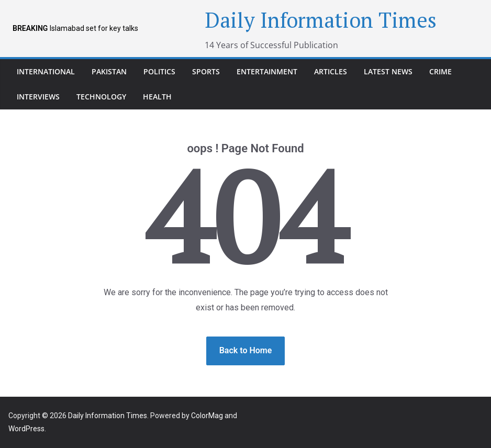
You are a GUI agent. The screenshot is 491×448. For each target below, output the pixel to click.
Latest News (388, 71)
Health (157, 97)
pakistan (109, 71)
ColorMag (207, 416)
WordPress (26, 429)
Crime (440, 71)
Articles (331, 71)
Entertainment (267, 71)
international (46, 71)
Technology (101, 97)
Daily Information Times (321, 20)
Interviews (38, 97)
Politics (159, 71)
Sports (206, 71)
